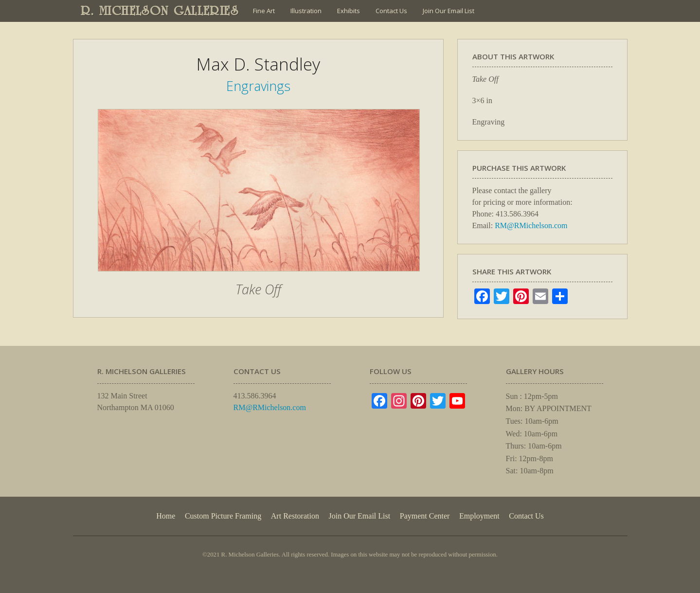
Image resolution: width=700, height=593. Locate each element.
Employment (479, 516)
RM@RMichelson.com (531, 225)
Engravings (258, 86)
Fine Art (264, 11)
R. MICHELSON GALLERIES (160, 11)
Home (166, 516)
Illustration (306, 11)
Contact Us (391, 11)
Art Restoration (295, 516)
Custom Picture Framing (223, 516)
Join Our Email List (449, 11)
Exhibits (349, 11)
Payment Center (425, 516)
